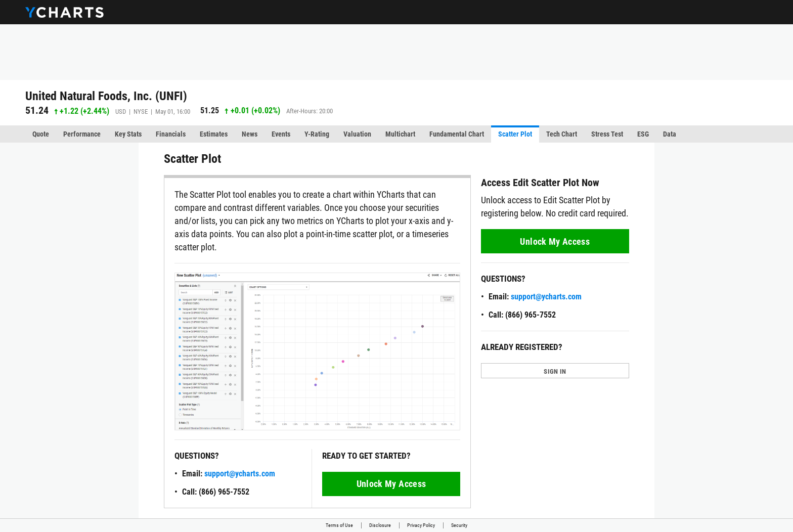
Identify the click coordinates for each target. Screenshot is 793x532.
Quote (41, 134)
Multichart (400, 134)
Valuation (357, 134)
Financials (171, 134)
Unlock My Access (391, 484)
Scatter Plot (515, 134)
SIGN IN (555, 371)
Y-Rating (317, 134)
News (250, 134)
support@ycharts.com (240, 474)
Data (670, 134)
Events (281, 134)
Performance (82, 134)
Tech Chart (562, 134)
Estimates (214, 134)
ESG (643, 134)
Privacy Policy (421, 525)
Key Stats (128, 134)
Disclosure (380, 525)
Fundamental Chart (457, 134)
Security (459, 525)
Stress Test (607, 134)
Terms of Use (339, 525)
